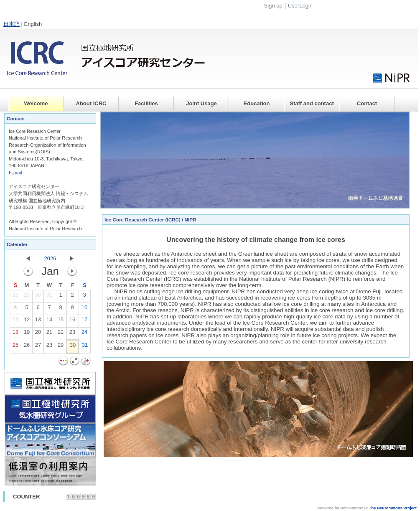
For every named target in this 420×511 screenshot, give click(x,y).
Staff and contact (312, 103)
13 (38, 321)
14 (49, 321)
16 (72, 321)
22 (61, 334)
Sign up (273, 6)
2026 (50, 258)
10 (84, 309)
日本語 (11, 24)
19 (27, 334)
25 (15, 347)
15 (61, 321)
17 (84, 321)
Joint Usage (201, 103)
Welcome (36, 103)
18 (15, 334)
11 (15, 321)
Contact (367, 103)
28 (15, 297)
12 (27, 321)
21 (49, 334)
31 (49, 297)
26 (27, 347)
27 (38, 347)
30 (38, 297)
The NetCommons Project (393, 508)
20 (38, 334)
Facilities (146, 103)
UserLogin (300, 6)
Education (257, 103)
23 (72, 334)
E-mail (15, 173)
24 (84, 334)
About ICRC (91, 103)
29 (27, 297)
